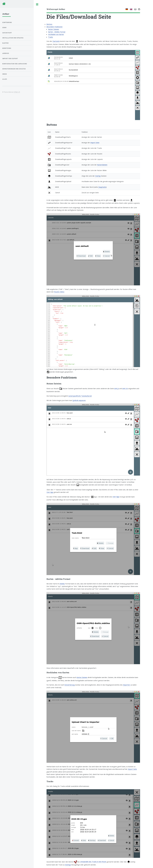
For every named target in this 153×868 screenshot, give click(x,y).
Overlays (68, 865)
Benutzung (7, 48)
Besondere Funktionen (55, 27)
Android (6, 53)
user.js (117, 388)
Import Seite (95, 143)
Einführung (7, 22)
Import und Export (10, 59)
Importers (127, 685)
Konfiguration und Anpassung (15, 64)
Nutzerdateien (102, 165)
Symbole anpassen (79, 400)
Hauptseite (102, 187)
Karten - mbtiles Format (57, 32)
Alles (5, 79)
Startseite (56, 41)
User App (50, 492)
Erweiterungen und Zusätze (14, 69)
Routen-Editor (59, 292)
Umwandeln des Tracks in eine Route (93, 862)
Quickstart (7, 33)
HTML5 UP (17, 92)
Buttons (49, 24)
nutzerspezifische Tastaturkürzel (80, 396)
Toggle (37, 4)
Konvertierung (70, 685)
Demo (4, 28)
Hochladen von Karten (56, 34)
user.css (125, 388)
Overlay (98, 176)
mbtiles (62, 584)
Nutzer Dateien (54, 29)
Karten (5, 43)
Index (5, 74)
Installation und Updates (13, 38)
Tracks (51, 37)
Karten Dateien (82, 677)
